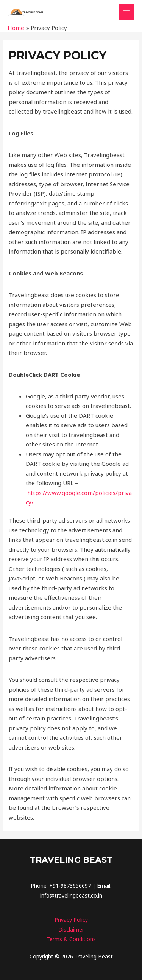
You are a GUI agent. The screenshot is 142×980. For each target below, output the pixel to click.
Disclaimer (71, 929)
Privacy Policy (71, 920)
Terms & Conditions (71, 939)
